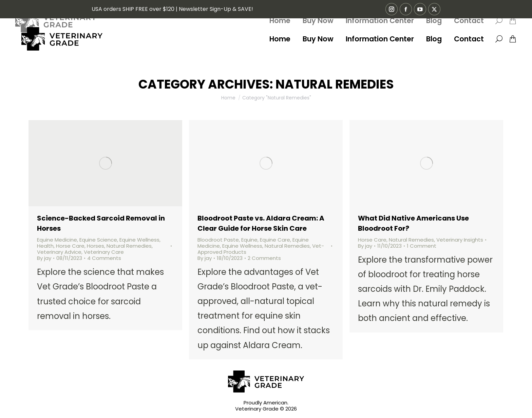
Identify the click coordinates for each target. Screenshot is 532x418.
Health (45, 246)
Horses (96, 246)
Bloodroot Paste (218, 240)
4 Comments (104, 258)
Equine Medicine (57, 240)
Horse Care (70, 246)
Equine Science (98, 240)
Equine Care (275, 240)
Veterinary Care (104, 252)
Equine (249, 240)
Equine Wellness (139, 240)
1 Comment (422, 246)
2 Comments (264, 258)
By (44, 258)
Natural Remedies (129, 246)
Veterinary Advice (59, 252)
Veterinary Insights (460, 240)
